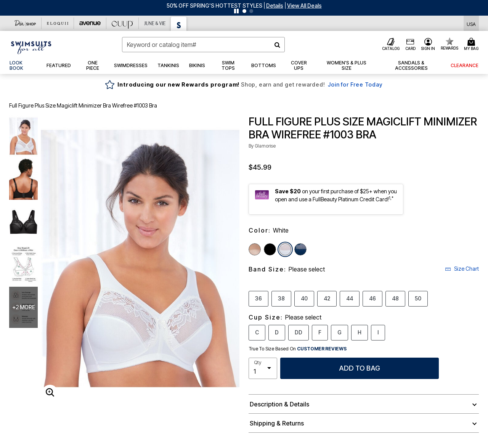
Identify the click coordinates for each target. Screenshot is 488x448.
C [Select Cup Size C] (257, 332)
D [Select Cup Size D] (277, 332)
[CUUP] (123, 23)
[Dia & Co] (25, 23)
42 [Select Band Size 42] (327, 298)
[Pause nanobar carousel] (236, 11)
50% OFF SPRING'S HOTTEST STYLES (214, 6)
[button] (275, 6)
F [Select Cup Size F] (320, 332)
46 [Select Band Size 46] (372, 298)
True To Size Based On (298, 349)
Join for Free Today (355, 84)
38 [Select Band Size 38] (281, 298)
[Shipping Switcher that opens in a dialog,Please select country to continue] (471, 23)
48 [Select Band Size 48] (395, 298)
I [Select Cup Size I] (378, 332)
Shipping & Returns (277, 423)
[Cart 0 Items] (472, 45)
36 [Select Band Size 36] (258, 298)
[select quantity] (263, 368)
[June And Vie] (155, 23)
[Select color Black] (270, 249)
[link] (23, 66)
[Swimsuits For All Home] (31, 47)
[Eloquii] (58, 23)
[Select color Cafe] (255, 249)
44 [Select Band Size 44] (350, 298)
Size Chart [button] (462, 269)
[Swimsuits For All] (179, 24)
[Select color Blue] (300, 249)
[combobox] (203, 45)
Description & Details (279, 404)
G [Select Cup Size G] (340, 332)
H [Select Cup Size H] (360, 332)
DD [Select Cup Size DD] (299, 332)
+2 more (24, 307)
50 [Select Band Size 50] (418, 298)
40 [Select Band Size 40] (304, 298)
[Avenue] (90, 23)
